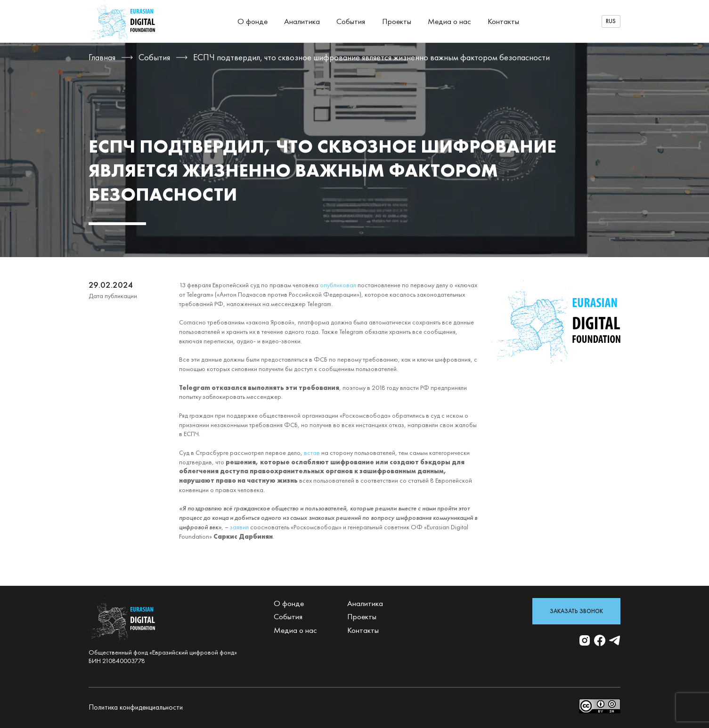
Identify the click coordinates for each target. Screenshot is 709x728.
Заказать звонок (576, 611)
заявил (239, 527)
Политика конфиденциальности (136, 707)
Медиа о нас (449, 21)
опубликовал (338, 285)
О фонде (253, 21)
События (351, 21)
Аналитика (302, 21)
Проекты (397, 21)
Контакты (503, 21)
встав (312, 453)
